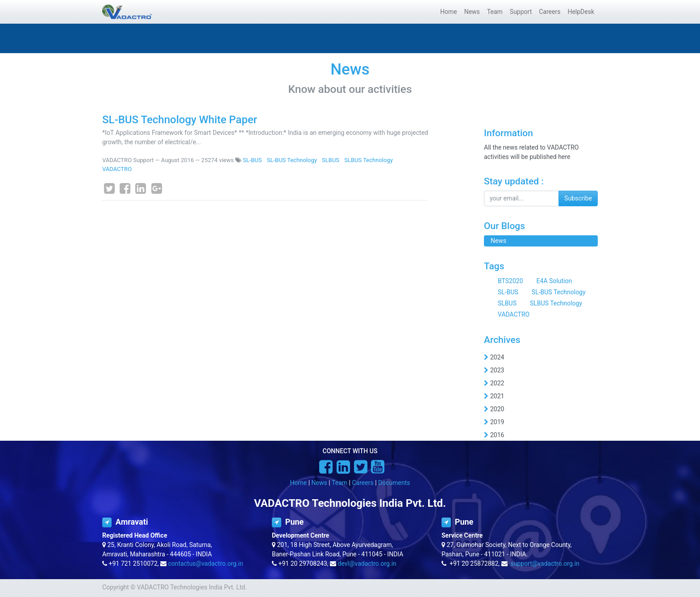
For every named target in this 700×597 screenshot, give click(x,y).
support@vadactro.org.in (545, 564)
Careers (362, 483)
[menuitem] (449, 12)
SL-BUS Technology (292, 160)
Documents (394, 483)
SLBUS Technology (369, 160)
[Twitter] (109, 188)
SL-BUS (252, 160)
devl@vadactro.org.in (367, 564)
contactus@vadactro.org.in (206, 564)
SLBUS (331, 160)
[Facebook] (125, 188)
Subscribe (578, 198)
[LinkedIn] (141, 188)
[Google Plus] (157, 188)
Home (299, 483)
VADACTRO (117, 169)
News (319, 483)
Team (340, 483)
